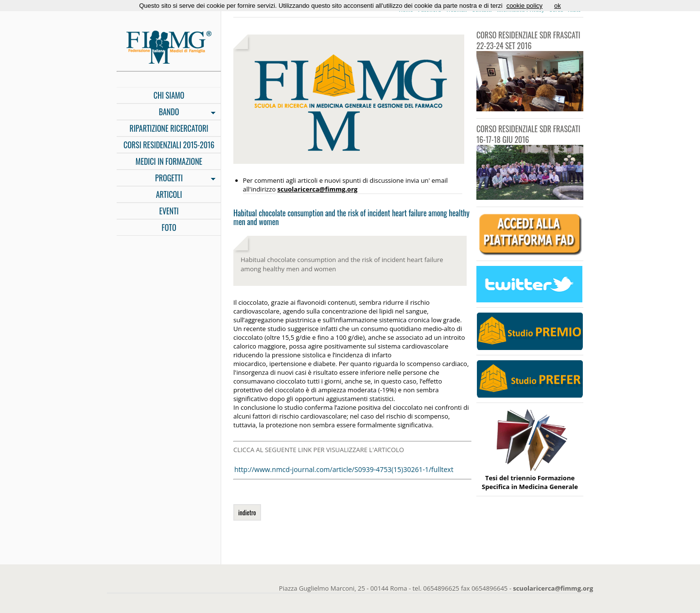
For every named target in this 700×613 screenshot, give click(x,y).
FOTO (169, 228)
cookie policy (525, 6)
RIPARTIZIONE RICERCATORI (169, 128)
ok (558, 6)
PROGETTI (166, 179)
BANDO (166, 113)
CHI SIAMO (169, 95)
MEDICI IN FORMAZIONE (169, 161)
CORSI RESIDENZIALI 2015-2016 (169, 145)
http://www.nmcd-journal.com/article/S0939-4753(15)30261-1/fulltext (344, 469)
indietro (247, 512)
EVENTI (169, 211)
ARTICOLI (169, 194)
